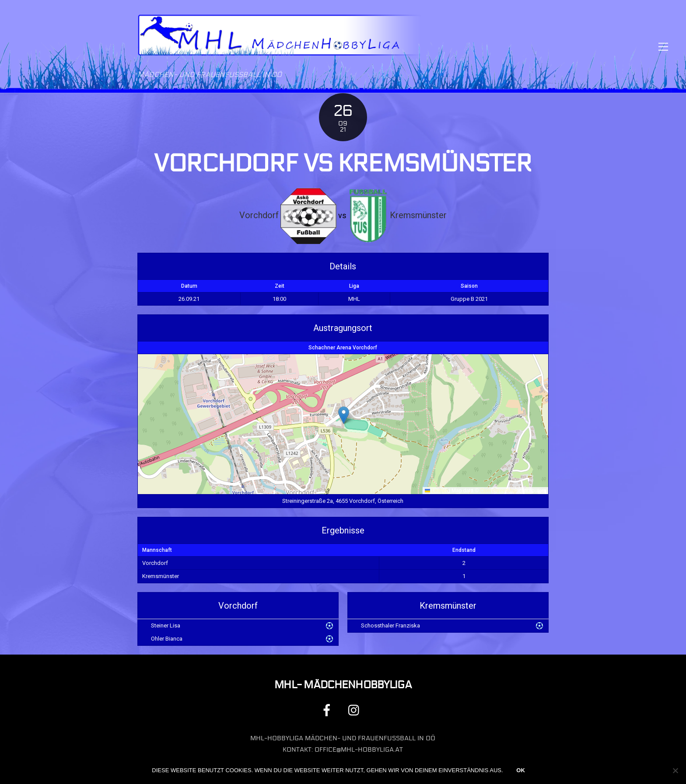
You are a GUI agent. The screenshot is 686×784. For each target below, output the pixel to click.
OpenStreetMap (499, 491)
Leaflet (436, 491)
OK (521, 770)
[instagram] (356, 710)
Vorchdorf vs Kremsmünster (343, 164)
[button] (344, 415)
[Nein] (675, 770)
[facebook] (328, 710)
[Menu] (663, 47)
